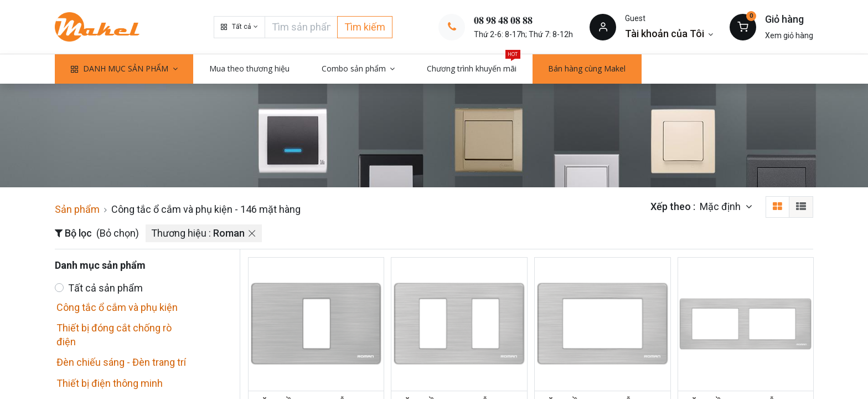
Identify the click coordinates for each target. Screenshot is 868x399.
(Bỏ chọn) (118, 233)
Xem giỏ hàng (789, 35)
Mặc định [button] (721, 206)
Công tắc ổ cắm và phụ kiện (117, 307)
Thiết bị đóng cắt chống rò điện (114, 335)
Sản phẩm (77, 209)
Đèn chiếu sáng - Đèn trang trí (121, 362)
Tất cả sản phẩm (105, 288)
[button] (239, 27)
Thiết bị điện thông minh (110, 383)
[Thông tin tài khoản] (669, 34)
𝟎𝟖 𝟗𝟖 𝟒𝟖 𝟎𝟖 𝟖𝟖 (503, 20)
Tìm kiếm (365, 27)
